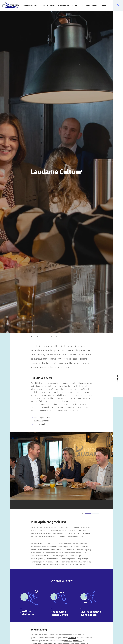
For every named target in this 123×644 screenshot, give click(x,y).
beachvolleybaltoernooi (73, 641)
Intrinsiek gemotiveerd (42, 418)
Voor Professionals (30, 5)
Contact (104, 5)
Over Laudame (64, 5)
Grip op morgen (78, 5)
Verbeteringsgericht (41, 421)
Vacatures (16, 5)
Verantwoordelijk (40, 424)
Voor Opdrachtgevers (47, 5)
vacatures (74, 562)
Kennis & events (92, 5)
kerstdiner (72, 638)
